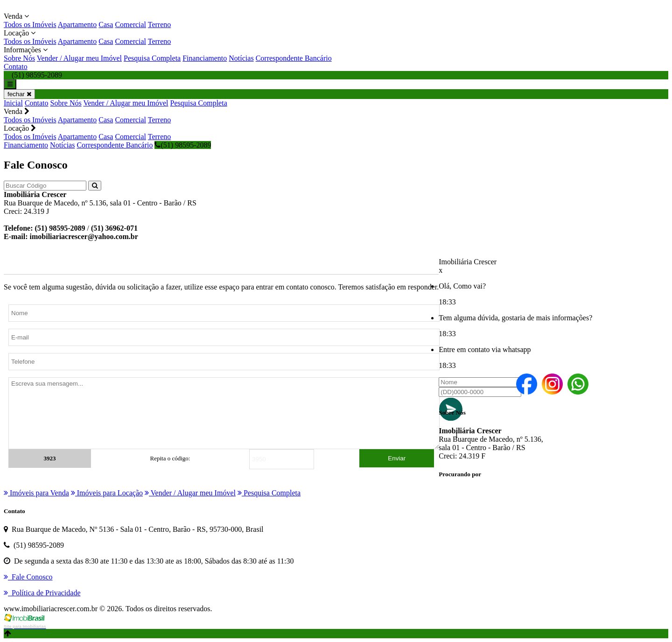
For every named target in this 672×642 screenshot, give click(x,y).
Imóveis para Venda (36, 493)
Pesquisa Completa (152, 58)
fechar (19, 94)
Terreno (160, 25)
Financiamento (205, 58)
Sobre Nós (19, 58)
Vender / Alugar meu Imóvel (79, 58)
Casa (106, 25)
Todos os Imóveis (30, 25)
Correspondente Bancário (294, 58)
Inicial (13, 103)
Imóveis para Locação (107, 493)
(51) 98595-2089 (183, 145)
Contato (16, 67)
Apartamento (77, 25)
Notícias (241, 58)
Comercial (130, 25)
